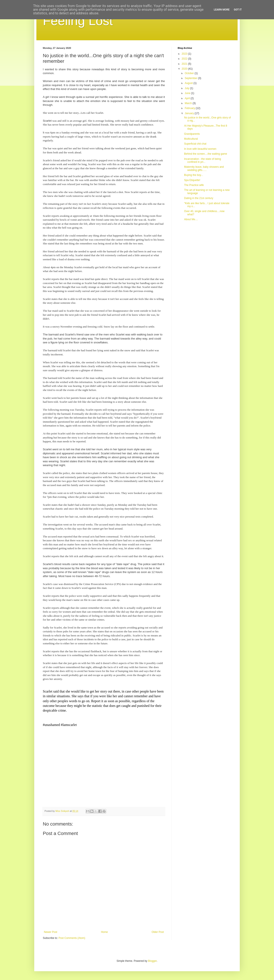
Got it (238, 10)
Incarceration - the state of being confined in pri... (203, 160)
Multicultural (191, 139)
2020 (185, 69)
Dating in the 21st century (199, 198)
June (188, 93)
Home (104, 932)
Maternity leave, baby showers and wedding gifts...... (204, 168)
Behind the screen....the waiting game (206, 154)
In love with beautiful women (200, 149)
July (187, 88)
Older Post (158, 932)
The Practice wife (194, 185)
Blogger (152, 961)
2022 (185, 59)
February (190, 108)
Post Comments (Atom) (72, 938)
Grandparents (192, 134)
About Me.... (191, 219)
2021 (185, 64)
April (188, 98)
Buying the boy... (194, 175)
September (191, 78)
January (190, 113)
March (189, 103)
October (190, 73)
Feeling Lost (78, 21)
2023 (185, 54)
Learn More (222, 10)
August (189, 83)
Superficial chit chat (195, 144)
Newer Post (51, 932)
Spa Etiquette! (192, 180)
